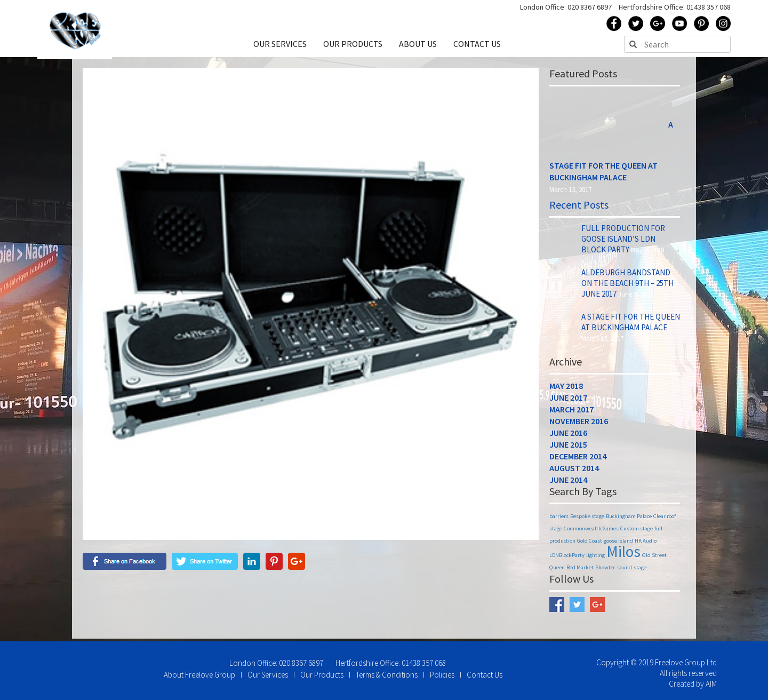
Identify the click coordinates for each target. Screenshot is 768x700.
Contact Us (485, 675)
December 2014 (578, 459)
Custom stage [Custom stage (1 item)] (637, 531)
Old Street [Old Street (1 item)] (654, 558)
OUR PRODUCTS (354, 46)
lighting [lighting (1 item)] (595, 558)
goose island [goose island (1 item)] (618, 543)
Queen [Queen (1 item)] (557, 570)
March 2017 (571, 412)
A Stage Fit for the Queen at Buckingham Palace (631, 325)
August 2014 (574, 471)
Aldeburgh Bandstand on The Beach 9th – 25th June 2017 (627, 286)
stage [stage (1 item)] (640, 570)
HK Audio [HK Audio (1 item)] (646, 543)
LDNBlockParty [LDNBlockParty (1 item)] (567, 558)
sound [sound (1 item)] (625, 570)
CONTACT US (477, 46)
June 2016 (568, 435)
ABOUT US (418, 46)
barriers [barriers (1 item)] (559, 519)
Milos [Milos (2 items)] (623, 554)
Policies (442, 675)
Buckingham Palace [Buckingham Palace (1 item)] (629, 519)
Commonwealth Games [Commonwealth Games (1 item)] (591, 531)
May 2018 (566, 388)
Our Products (322, 675)
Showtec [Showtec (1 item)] (605, 570)
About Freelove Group (199, 675)
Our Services (268, 675)
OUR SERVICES (282, 46)
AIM (711, 684)
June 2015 (568, 447)
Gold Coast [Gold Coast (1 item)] (590, 543)
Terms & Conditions (387, 675)
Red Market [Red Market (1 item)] (580, 570)
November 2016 (579, 424)
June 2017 (568, 400)
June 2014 (568, 482)
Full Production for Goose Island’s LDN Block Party (623, 241)
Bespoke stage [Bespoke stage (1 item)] (587, 519)
